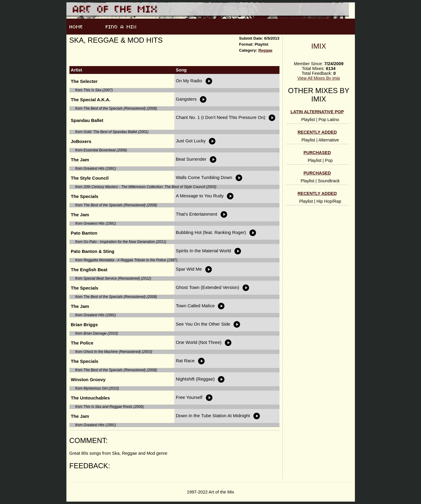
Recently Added (317, 132)
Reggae (265, 50)
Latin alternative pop (317, 112)
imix (319, 46)
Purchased (317, 153)
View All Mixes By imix (319, 78)
